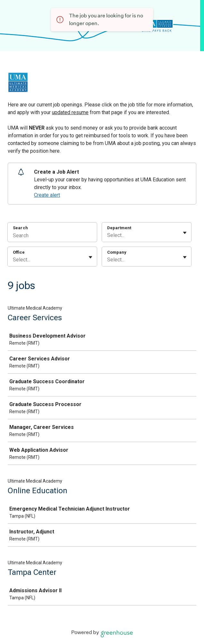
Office (19, 252)
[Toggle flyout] (185, 233)
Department (119, 228)
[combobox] (108, 235)
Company (117, 252)
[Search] (52, 236)
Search (20, 228)
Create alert (47, 195)
